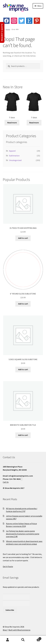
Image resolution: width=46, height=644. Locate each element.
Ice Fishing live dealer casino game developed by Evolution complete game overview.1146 (23, 534)
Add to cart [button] (23, 238)
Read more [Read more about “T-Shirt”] (12, 123)
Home (8, 29)
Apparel (12, 151)
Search (23, 640)
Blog (5, 630)
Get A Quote (8, 566)
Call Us (6, 482)
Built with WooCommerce (19, 630)
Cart (36, 638)
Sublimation (14, 156)
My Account (8, 640)
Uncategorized (15, 160)
